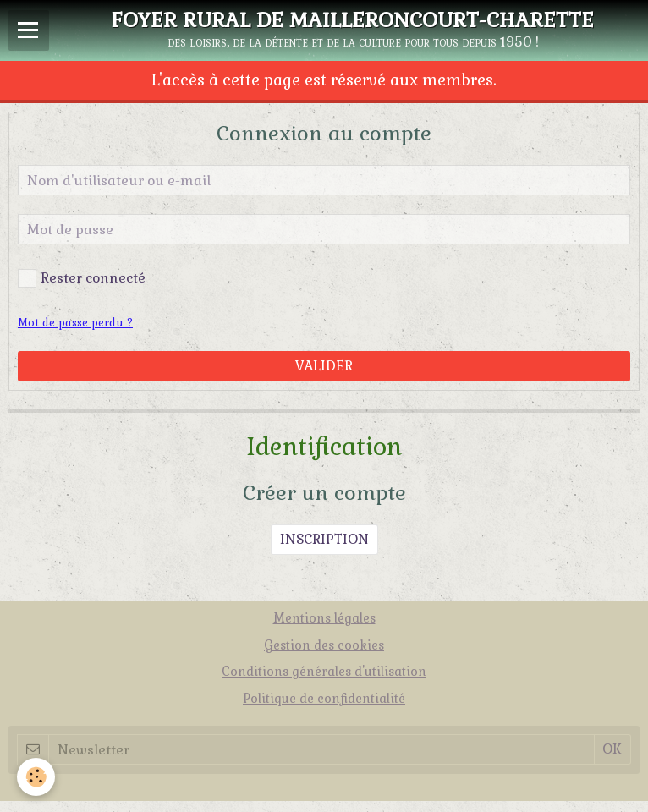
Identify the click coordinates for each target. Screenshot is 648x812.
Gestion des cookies (324, 645)
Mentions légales (324, 618)
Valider (324, 366)
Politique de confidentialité (324, 699)
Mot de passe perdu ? (75, 323)
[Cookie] (36, 777)
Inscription (324, 539)
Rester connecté (82, 278)
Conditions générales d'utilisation (324, 672)
